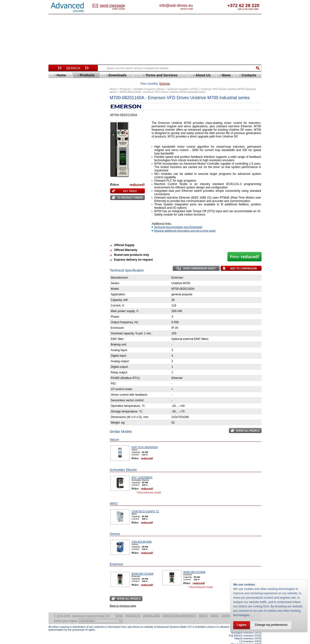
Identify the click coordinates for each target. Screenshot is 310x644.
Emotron (59, 138)
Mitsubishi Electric (67, 181)
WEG (57, 221)
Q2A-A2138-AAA (142, 534)
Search (73, 68)
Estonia (116, 6)
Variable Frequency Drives (70, 101)
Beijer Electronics (66, 112)
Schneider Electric (66, 203)
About (203, 608)
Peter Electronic (65, 253)
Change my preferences (272, 625)
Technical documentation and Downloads (178, 219)
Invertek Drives (64, 163)
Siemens (59, 211)
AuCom (58, 242)
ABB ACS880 (254, 643)
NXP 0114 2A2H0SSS (145, 440)
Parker (58, 192)
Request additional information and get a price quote (185, 223)
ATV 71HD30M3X (142, 470)
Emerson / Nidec (65, 134)
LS (55, 178)
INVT (56, 167)
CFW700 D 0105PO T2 (145, 504)
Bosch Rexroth (64, 120)
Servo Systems (62, 266)
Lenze (57, 174)
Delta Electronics (66, 127)
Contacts (228, 608)
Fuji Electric (62, 149)
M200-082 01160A (143, 566)
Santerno (60, 200)
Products (133, 608)
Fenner (58, 145)
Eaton (57, 131)
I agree (242, 625)
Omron (58, 189)
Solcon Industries (66, 260)
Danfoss (59, 123)
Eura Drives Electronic (70, 141)
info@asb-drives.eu (196, 5)
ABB (56, 105)
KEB (56, 171)
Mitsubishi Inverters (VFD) (246, 637)
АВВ (56, 238)
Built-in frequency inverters (67, 356)
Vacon (57, 218)
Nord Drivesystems (67, 185)
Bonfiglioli (61, 116)
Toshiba (59, 214)
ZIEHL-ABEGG (64, 225)
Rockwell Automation (69, 196)
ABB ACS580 (254, 640)
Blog (54, 307)
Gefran (58, 152)
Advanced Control (66, 109)
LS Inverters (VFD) (250, 634)
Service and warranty (180, 608)
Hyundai (59, 160)
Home (119, 608)
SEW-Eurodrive (64, 207)
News (214, 608)
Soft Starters (60, 235)
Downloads (152, 608)
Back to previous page (123, 598)
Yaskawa (59, 229)
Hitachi (58, 156)
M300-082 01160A (194, 564)
